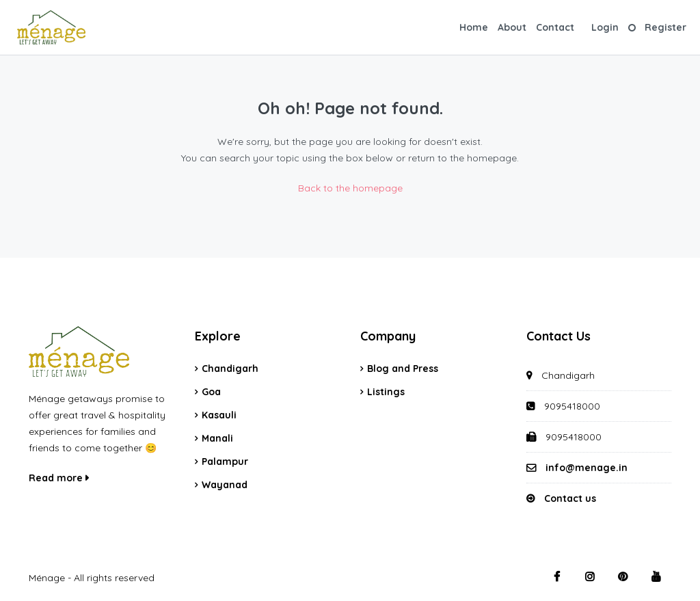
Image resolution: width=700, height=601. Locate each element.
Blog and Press (403, 369)
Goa (211, 392)
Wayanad (225, 485)
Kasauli (219, 415)
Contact (555, 27)
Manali (217, 438)
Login (605, 27)
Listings (386, 392)
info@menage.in (587, 468)
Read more (59, 478)
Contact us (570, 498)
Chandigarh (230, 369)
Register (665, 27)
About (512, 27)
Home (474, 27)
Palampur (225, 462)
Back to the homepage (350, 188)
